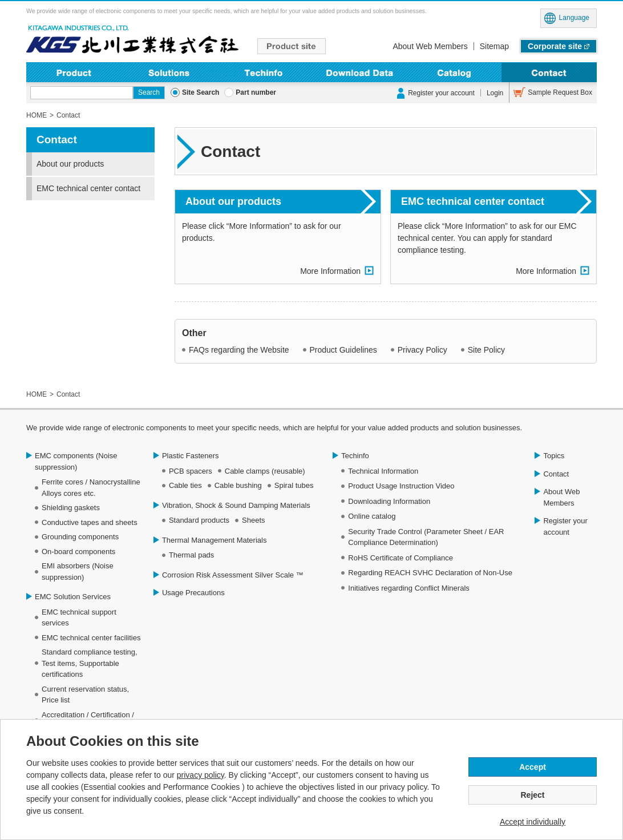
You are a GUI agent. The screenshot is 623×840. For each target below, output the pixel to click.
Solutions (169, 72)
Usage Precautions (193, 593)
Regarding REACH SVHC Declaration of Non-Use (430, 573)
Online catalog (372, 516)
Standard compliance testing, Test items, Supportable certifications (90, 663)
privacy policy (201, 775)
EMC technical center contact (473, 201)
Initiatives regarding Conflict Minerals (408, 588)
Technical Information (383, 471)
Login (495, 93)
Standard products (199, 520)
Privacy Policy (422, 350)
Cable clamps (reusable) (265, 471)
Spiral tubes (294, 485)
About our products (233, 201)
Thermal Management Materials (215, 540)
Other (194, 333)
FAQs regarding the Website (239, 350)
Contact (549, 72)
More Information (330, 271)
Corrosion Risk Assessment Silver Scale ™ (233, 575)
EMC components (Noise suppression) (76, 461)
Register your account (441, 93)
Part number (256, 92)
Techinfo (264, 72)
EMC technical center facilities (91, 638)
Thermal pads (191, 555)
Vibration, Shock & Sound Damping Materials (236, 505)
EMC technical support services (79, 618)
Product (74, 72)
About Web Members (430, 46)
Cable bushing (238, 485)
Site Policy (486, 350)
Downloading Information (359, 72)
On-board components (78, 552)
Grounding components (80, 537)
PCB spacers (191, 471)
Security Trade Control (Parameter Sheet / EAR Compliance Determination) (426, 537)
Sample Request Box (560, 92)
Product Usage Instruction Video (401, 486)
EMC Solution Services (73, 597)
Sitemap (494, 46)
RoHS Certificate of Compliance (400, 558)
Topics (554, 456)
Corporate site (555, 46)
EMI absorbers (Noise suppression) (78, 572)
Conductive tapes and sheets (90, 522)
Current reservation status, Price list (85, 695)
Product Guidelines (343, 350)
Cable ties (185, 485)
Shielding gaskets (71, 508)
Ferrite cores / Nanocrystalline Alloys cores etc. (91, 488)
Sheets (253, 520)
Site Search (201, 92)
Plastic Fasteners (191, 456)
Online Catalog (454, 72)
